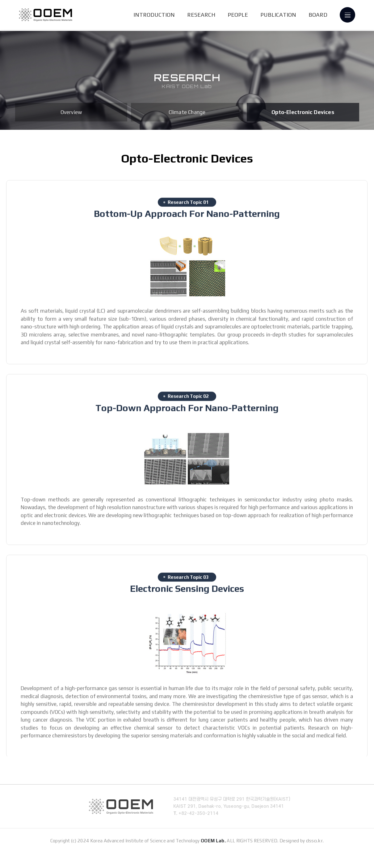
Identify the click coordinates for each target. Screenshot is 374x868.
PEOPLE (238, 15)
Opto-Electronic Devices (303, 112)
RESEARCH (202, 15)
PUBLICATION (279, 15)
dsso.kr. (315, 854)
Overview (71, 112)
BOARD (318, 15)
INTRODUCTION (154, 15)
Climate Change (187, 112)
